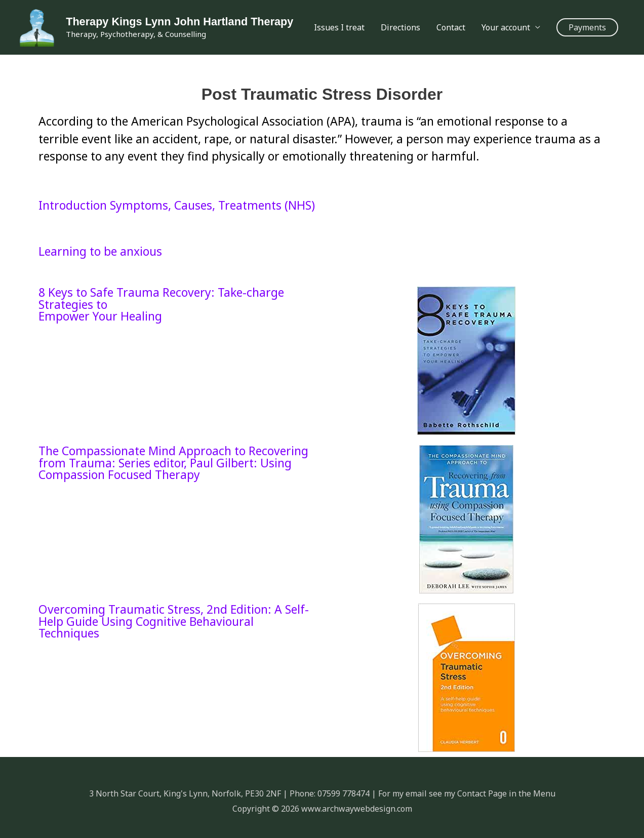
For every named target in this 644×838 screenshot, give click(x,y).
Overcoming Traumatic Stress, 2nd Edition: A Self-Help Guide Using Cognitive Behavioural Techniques (174, 621)
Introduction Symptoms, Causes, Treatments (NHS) (177, 205)
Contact (451, 27)
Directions (400, 27)
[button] (587, 27)
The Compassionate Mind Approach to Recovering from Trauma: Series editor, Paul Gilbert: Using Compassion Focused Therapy (173, 463)
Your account (506, 27)
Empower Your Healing (100, 316)
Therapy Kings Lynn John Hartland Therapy (179, 21)
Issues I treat (339, 27)
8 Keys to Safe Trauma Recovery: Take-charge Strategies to (161, 298)
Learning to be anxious (100, 251)
